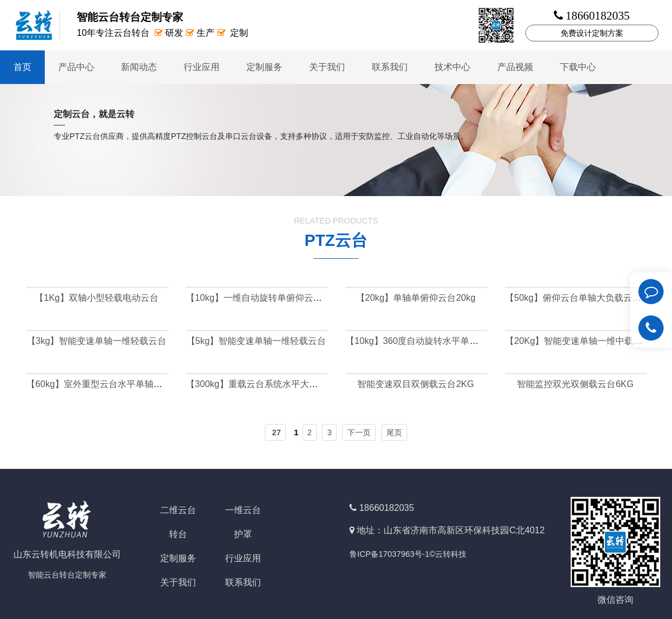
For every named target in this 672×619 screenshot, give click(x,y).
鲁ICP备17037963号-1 (389, 554)
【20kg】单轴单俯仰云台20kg (416, 298)
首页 (22, 67)
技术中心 (452, 67)
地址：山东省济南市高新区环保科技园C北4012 (451, 530)
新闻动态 (139, 67)
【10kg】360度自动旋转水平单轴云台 (421, 341)
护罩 (243, 534)
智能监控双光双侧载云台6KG (575, 384)
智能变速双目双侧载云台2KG (416, 384)
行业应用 (202, 67)
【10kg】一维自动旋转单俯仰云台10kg (263, 298)
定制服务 (264, 67)
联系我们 (390, 67)
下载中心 (578, 67)
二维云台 (178, 510)
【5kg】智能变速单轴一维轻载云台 (256, 341)
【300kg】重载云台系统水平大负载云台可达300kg (286, 384)
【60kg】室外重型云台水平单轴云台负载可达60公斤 (131, 384)
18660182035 (386, 508)
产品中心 (76, 67)
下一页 (359, 432)
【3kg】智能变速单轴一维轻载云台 (97, 341)
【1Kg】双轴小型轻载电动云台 (96, 298)
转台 (178, 534)
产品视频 (515, 67)
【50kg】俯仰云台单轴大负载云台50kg (583, 298)
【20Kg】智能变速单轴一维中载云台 (578, 341)
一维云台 (243, 510)
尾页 (394, 432)
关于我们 (327, 67)
